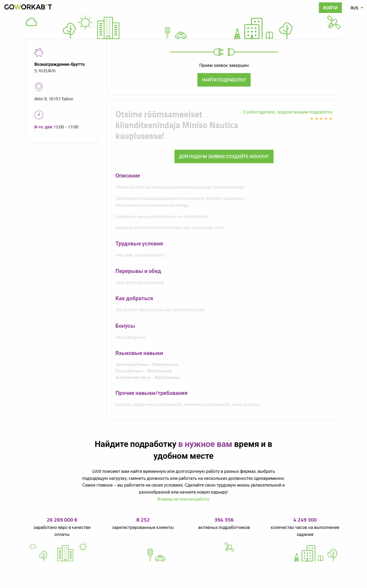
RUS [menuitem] (354, 8)
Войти (331, 8)
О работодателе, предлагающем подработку (288, 112)
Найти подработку (224, 80)
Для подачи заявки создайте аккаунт (224, 156)
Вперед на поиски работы (183, 499)
